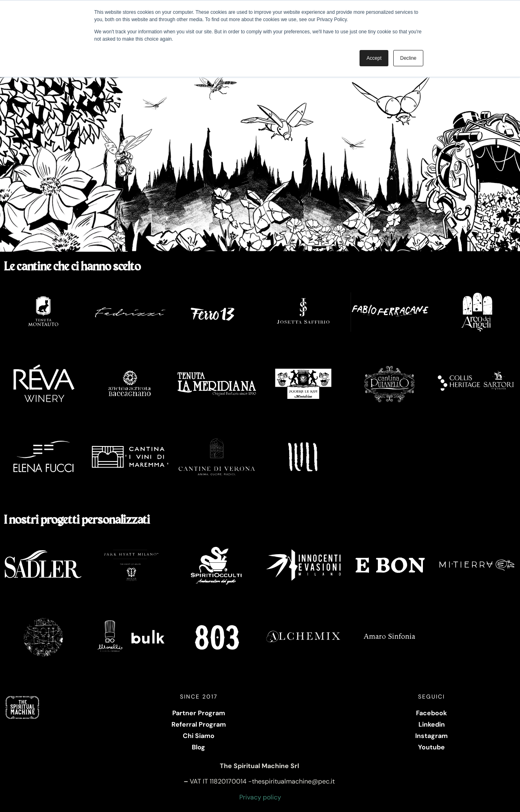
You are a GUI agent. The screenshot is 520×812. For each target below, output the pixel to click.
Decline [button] (408, 58)
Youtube (431, 747)
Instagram (431, 736)
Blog (198, 747)
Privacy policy (260, 797)
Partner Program (199, 713)
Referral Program (199, 724)
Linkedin (432, 724)
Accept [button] (374, 58)
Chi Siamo (199, 736)
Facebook (431, 713)
